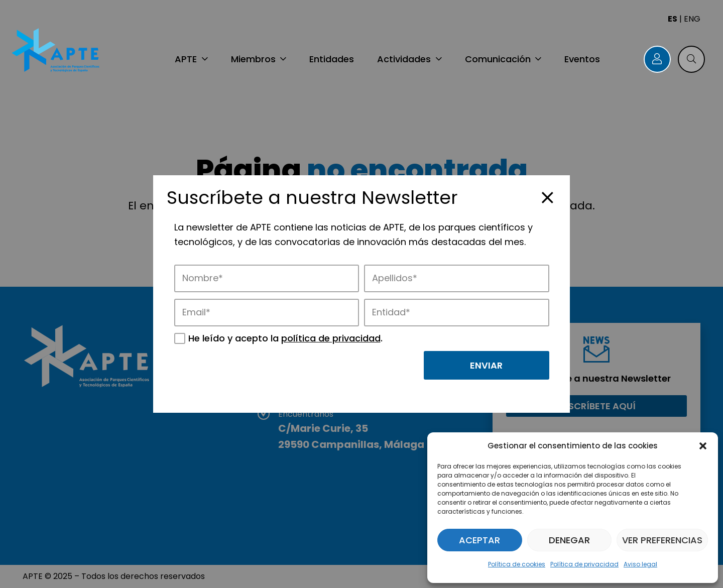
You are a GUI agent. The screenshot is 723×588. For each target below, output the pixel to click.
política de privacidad (331, 338)
